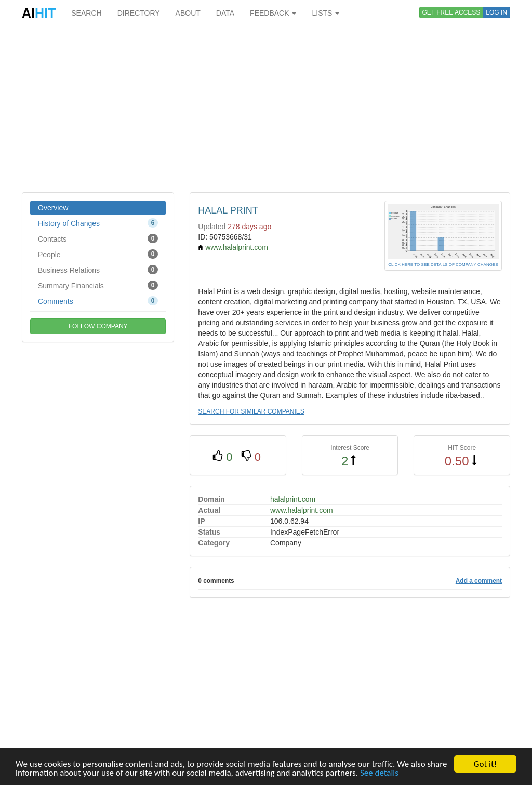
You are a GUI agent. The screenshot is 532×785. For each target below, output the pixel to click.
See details (379, 773)
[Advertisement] (266, 109)
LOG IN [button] (496, 12)
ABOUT (188, 13)
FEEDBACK (273, 13)
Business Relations (98, 270)
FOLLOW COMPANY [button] (98, 326)
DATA (225, 13)
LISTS (325, 13)
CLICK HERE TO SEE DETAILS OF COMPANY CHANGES (443, 265)
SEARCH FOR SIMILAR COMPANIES (251, 411)
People (98, 254)
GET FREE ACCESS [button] (451, 12)
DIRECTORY (139, 13)
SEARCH (86, 13)
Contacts (98, 238)
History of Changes (98, 223)
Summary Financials (98, 285)
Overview (53, 208)
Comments (98, 301)
